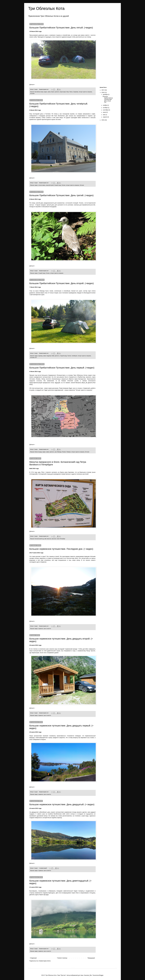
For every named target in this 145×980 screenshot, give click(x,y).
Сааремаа (76, 92)
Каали (53, 92)
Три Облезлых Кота (46, 8)
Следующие (33, 958)
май (45, 539)
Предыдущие (91, 958)
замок (49, 92)
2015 (103, 120)
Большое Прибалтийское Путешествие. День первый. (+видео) (62, 368)
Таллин (64, 185)
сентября (106, 110)
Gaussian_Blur (88, 975)
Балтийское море (39, 92)
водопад (40, 356)
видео (46, 92)
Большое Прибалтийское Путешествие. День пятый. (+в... (108, 99)
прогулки (54, 539)
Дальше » (32, 85)
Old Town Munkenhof (58, 116)
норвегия (41, 629)
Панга (71, 92)
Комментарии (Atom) (45, 961)
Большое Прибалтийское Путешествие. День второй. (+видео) (62, 283)
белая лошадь (38, 452)
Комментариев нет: (44, 89)
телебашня (74, 356)
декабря (105, 94)
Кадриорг (49, 356)
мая (104, 115)
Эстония (32, 93)
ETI (36, 357)
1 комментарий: (43, 868)
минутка (49, 539)
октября (105, 108)
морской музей (50, 185)
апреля (105, 117)
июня (105, 112)
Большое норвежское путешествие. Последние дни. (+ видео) (61, 549)
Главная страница (62, 958)
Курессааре (63, 92)
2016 (103, 92)
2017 (103, 90)
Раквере (69, 452)
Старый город (58, 185)
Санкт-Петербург (61, 539)
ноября (105, 105)
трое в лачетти (47, 629)
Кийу (53, 356)
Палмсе (64, 452)
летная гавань (42, 185)
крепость (57, 92)
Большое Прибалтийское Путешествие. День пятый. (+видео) (61, 28)
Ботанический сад (39, 539)
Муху (68, 92)
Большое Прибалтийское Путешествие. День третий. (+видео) (61, 195)
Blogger (101, 975)
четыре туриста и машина (85, 92)
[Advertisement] (107, 54)
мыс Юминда (58, 452)
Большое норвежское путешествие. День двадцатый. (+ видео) (62, 804)
